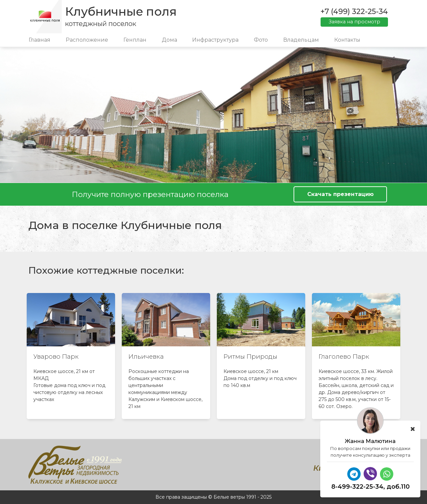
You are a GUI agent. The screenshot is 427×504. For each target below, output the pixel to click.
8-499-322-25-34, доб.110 (370, 487)
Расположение (87, 40)
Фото (261, 40)
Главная (40, 40)
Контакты (347, 40)
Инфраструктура (215, 40)
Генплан (135, 40)
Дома (169, 40)
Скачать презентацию (340, 194)
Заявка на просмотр (354, 22)
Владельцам (301, 40)
